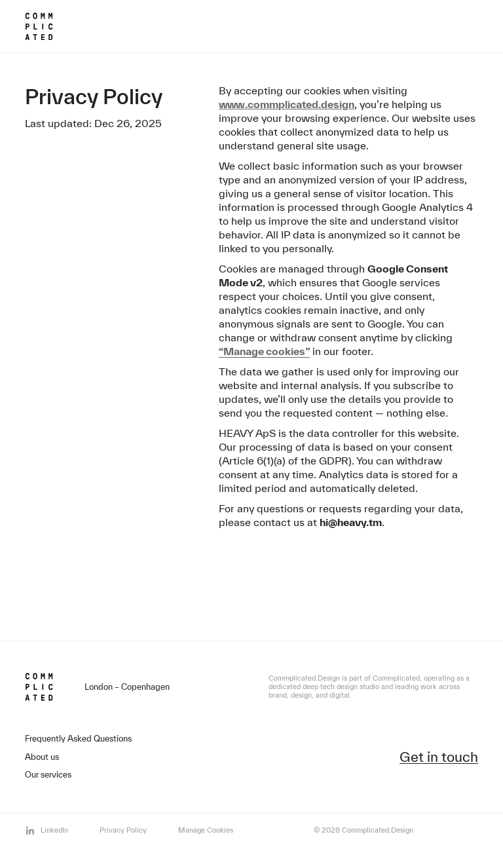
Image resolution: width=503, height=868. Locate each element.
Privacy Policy (123, 830)
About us (42, 757)
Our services (48, 775)
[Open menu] (453, 25)
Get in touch (439, 757)
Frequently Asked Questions (78, 739)
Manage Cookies (206, 830)
